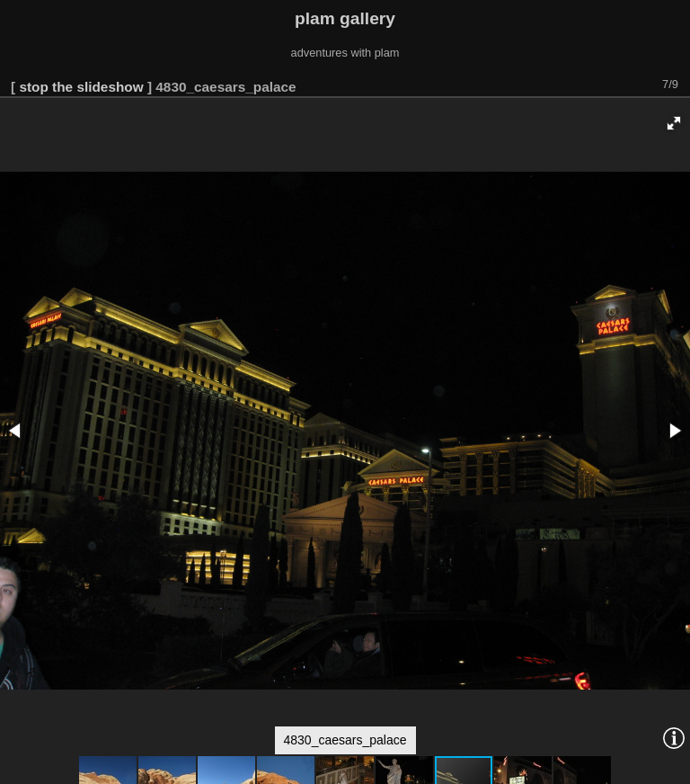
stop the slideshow (81, 87)
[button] (674, 123)
